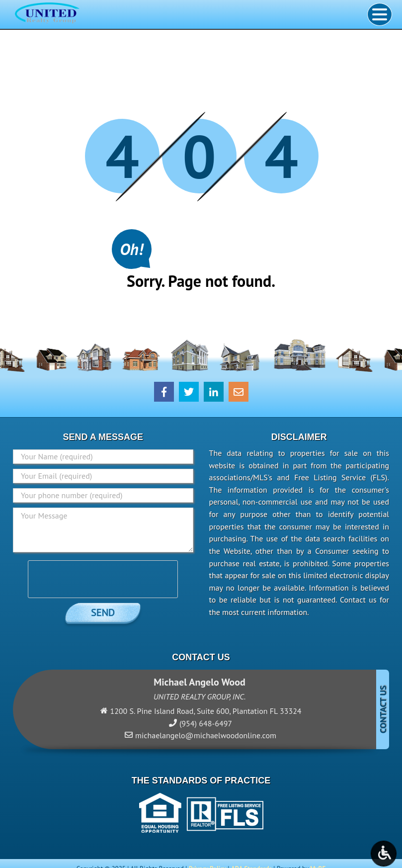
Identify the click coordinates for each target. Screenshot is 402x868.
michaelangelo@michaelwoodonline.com (206, 735)
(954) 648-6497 (206, 723)
